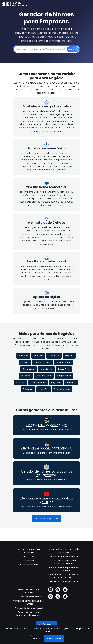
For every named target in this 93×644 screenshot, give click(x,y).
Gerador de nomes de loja (46, 425)
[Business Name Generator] (14, 4)
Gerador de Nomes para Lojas (64, 582)
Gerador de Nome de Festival (29, 608)
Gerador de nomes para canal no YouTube (46, 500)
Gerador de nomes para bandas (46, 448)
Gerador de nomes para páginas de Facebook (47, 473)
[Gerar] (73, 49)
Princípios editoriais (29, 564)
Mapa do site (29, 556)
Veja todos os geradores (47, 518)
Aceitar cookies (54, 638)
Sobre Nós (29, 560)
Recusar (37, 638)
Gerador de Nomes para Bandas (64, 556)
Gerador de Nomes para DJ (29, 597)
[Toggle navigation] (90, 4)
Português (46, 624)
